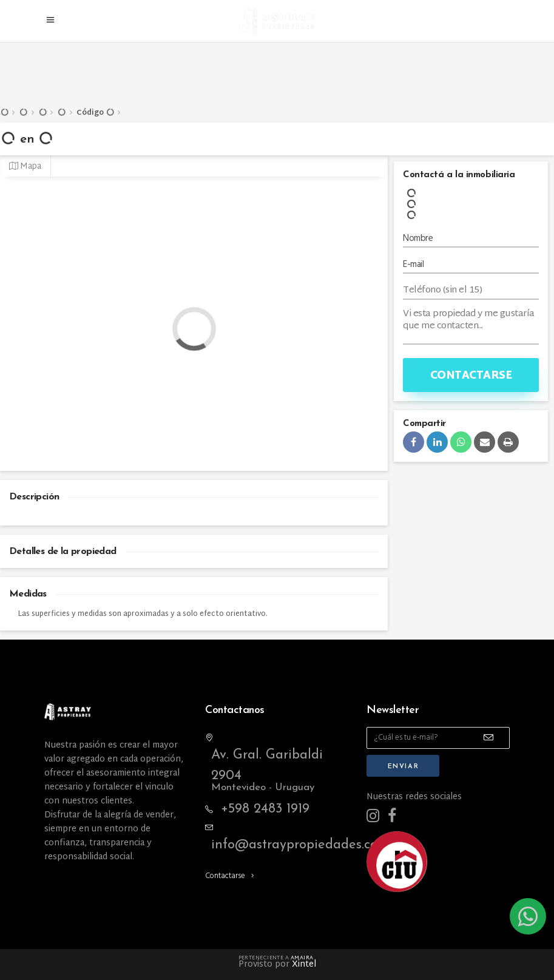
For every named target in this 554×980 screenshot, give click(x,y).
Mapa (25, 167)
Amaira (302, 958)
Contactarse (471, 376)
